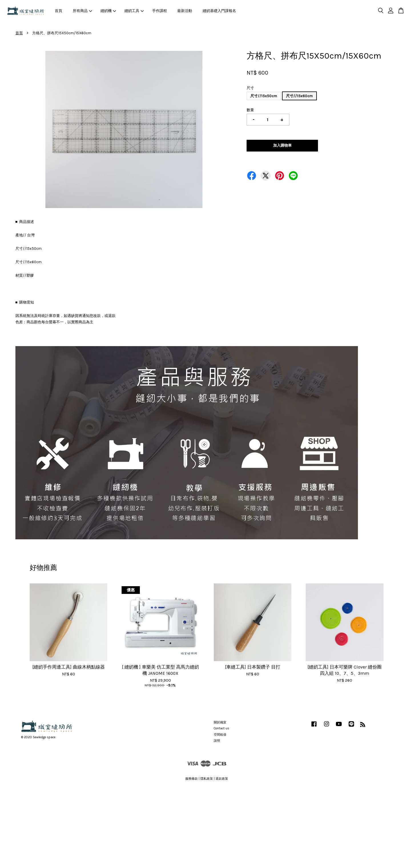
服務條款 (192, 779)
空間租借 (220, 735)
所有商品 (82, 11)
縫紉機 (108, 11)
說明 (217, 741)
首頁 (59, 11)
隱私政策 (207, 779)
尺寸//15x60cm (299, 96)
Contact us (221, 728)
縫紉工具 (134, 11)
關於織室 (220, 722)
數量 (250, 110)
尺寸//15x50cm (264, 96)
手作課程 (160, 11)
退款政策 (222, 779)
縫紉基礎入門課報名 (219, 11)
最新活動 (185, 11)
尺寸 (250, 88)
